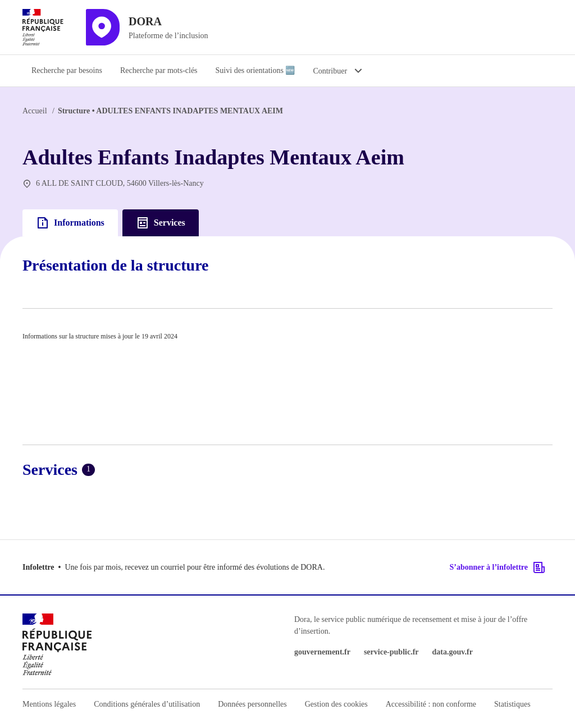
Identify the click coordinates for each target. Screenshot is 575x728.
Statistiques (512, 704)
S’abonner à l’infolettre (498, 567)
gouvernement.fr (322, 652)
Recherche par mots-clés (159, 70)
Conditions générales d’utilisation (147, 704)
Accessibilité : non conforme (431, 704)
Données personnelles (252, 704)
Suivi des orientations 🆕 (255, 70)
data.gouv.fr (453, 652)
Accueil (35, 111)
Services (161, 223)
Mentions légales (49, 704)
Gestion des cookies (336, 704)
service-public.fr (391, 652)
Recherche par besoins (67, 70)
